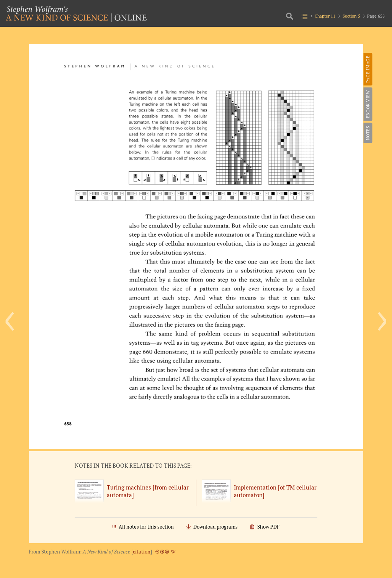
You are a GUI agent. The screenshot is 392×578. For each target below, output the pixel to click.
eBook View (367, 104)
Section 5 (351, 16)
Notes (367, 133)
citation (142, 552)
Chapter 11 (325, 16)
